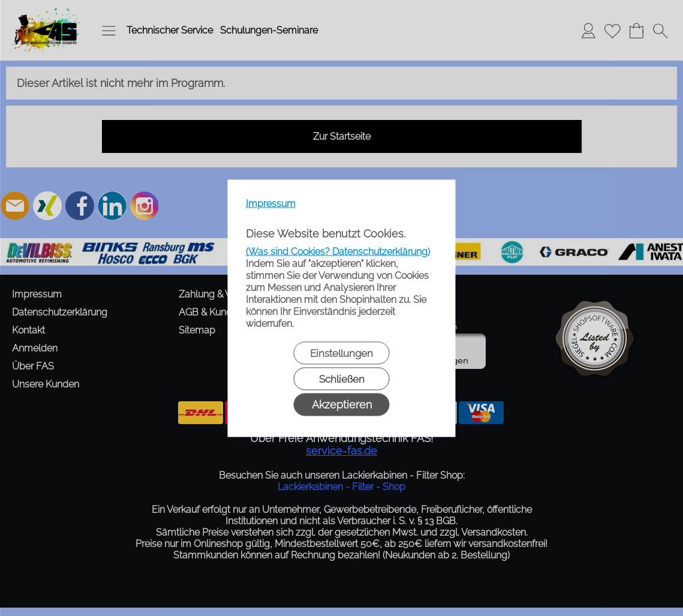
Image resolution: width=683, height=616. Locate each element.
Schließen (342, 378)
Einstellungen (341, 353)
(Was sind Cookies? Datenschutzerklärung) (338, 251)
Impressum (271, 203)
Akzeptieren (342, 404)
